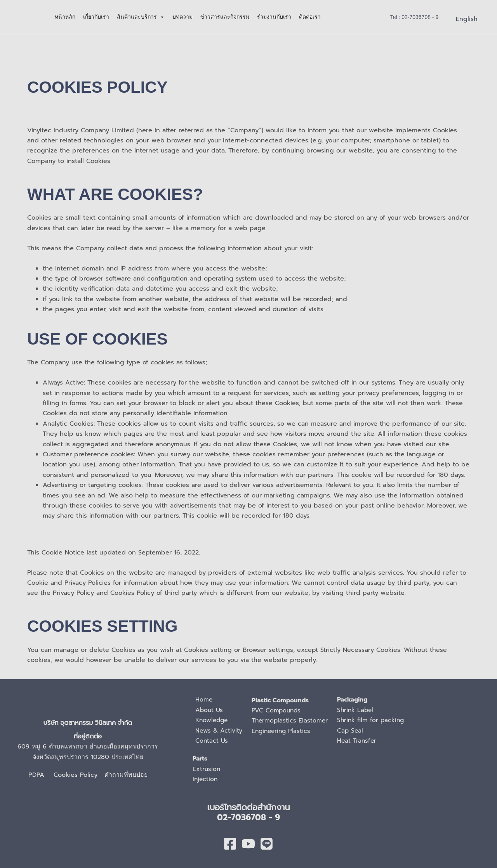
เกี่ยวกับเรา (96, 17)
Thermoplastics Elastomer (291, 721)
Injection (206, 779)
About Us (209, 710)
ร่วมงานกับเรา (274, 17)
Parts (200, 759)
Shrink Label (358, 710)
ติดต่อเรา (310, 17)
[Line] (267, 844)
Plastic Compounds (281, 700)
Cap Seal (352, 731)
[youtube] (248, 844)
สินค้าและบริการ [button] (141, 17)
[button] (414, 17)
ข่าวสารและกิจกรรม (225, 17)
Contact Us (212, 741)
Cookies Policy (79, 775)
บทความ (182, 17)
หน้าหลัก (65, 17)
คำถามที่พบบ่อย (126, 775)
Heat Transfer (359, 741)
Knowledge (213, 720)
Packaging (355, 700)
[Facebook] (230, 844)
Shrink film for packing (374, 720)
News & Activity (219, 731)
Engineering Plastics (283, 731)
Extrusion (207, 769)
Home (204, 700)
